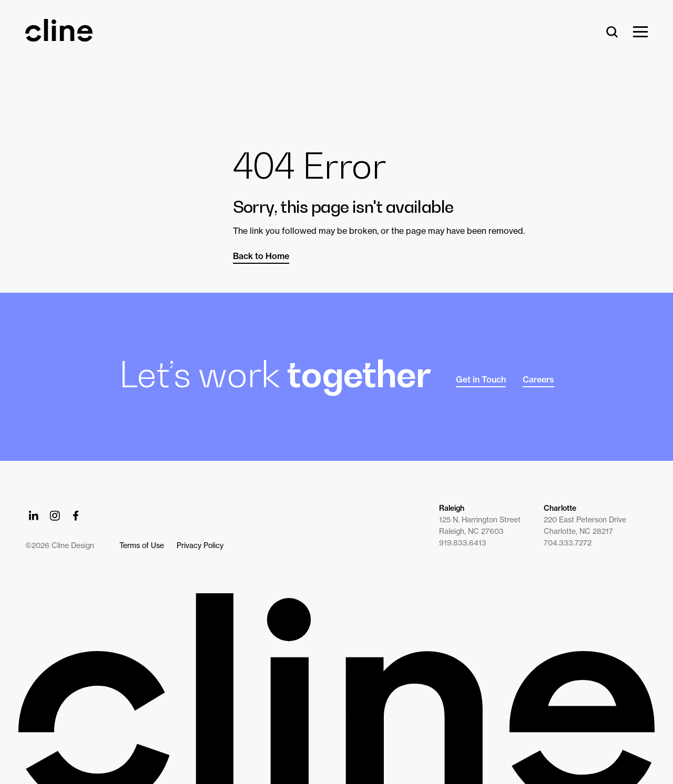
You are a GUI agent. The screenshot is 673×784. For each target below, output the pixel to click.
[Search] (612, 33)
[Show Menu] (640, 33)
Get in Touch (481, 379)
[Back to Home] (336, 689)
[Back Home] (59, 37)
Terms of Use (142, 545)
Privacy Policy (200, 545)
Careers (538, 379)
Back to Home (261, 256)
